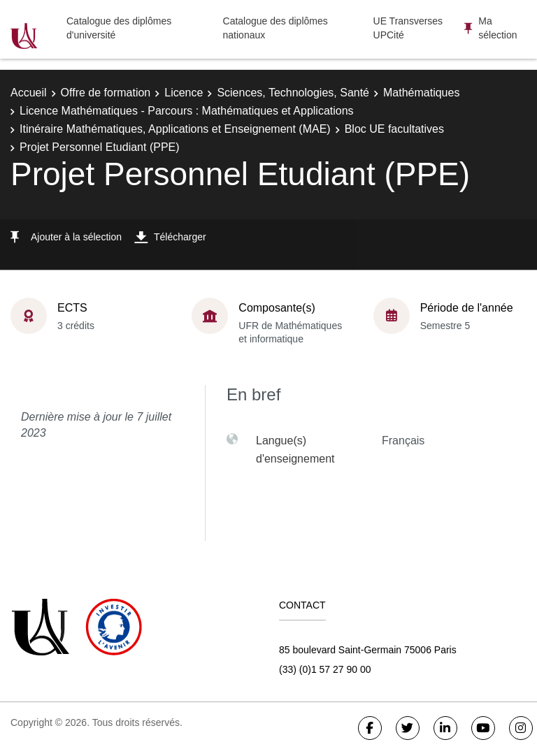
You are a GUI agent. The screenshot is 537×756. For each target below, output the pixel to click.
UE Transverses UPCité (408, 28)
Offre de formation (106, 93)
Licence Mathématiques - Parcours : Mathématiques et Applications (187, 111)
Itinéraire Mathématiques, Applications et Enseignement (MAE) (175, 129)
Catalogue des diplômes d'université (119, 28)
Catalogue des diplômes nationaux (275, 28)
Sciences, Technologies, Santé (293, 93)
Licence (184, 93)
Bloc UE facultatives (394, 129)
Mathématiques (421, 93)
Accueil (29, 93)
